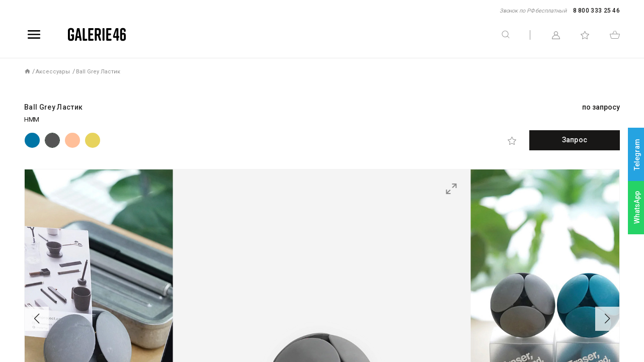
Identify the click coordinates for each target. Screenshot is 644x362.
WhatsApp (637, 207)
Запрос (575, 140)
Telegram (637, 155)
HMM (32, 119)
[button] (37, 319)
